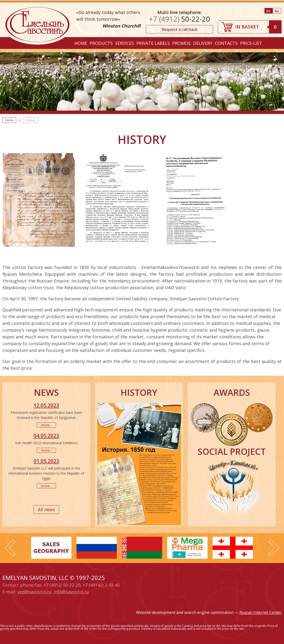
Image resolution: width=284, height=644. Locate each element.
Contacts (226, 43)
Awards (232, 393)
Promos (181, 43)
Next (274, 548)
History (31, 120)
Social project (232, 452)
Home (81, 43)
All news (46, 510)
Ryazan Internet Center (260, 612)
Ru (277, 11)
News (46, 393)
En (268, 11)
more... (46, 425)
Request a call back (180, 29)
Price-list (251, 43)
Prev (10, 548)
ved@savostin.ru (34, 592)
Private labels (153, 43)
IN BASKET (258, 27)
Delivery (203, 43)
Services (125, 43)
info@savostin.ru (71, 592)
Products (101, 43)
